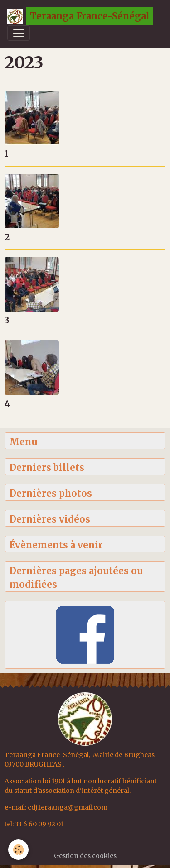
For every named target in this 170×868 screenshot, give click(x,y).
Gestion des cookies (85, 856)
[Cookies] (18, 850)
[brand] (80, 16)
